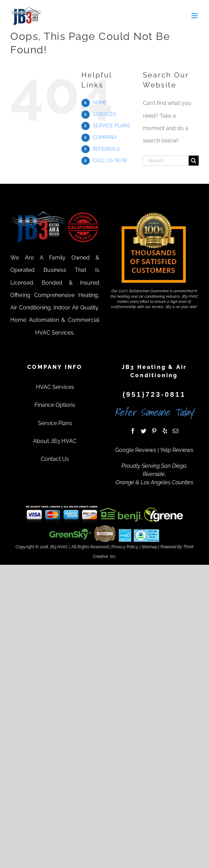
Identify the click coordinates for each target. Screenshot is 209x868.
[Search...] (166, 161)
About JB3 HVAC (55, 441)
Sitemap (149, 547)
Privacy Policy (125, 547)
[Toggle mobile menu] (195, 16)
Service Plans (55, 423)
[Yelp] (165, 431)
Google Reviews (136, 450)
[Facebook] (133, 431)
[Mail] (176, 431)
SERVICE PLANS (112, 126)
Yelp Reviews (177, 450)
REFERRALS (106, 149)
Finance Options (55, 405)
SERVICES (104, 114)
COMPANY (105, 137)
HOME (100, 103)
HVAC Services (55, 387)
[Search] (194, 161)
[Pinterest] (154, 431)
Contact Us (55, 459)
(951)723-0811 (154, 394)
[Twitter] (143, 431)
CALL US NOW (110, 160)
